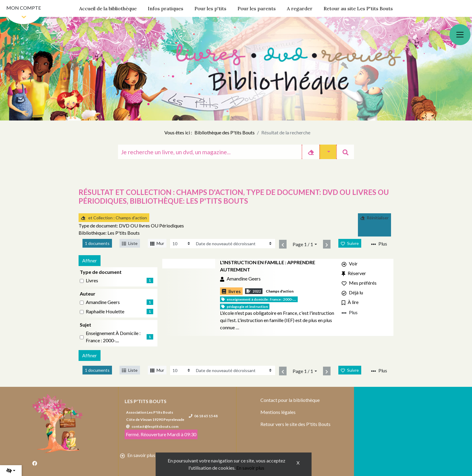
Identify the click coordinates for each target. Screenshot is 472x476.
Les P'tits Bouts (146, 401)
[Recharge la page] (182, 244)
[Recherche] (210, 152)
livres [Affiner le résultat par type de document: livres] (92, 280)
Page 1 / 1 (303, 244)
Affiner (90, 260)
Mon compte (24, 8)
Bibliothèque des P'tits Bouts (225, 132)
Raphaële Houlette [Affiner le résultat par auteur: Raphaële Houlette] (105, 311)
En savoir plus (250, 468)
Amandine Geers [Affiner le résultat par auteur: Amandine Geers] (103, 302)
